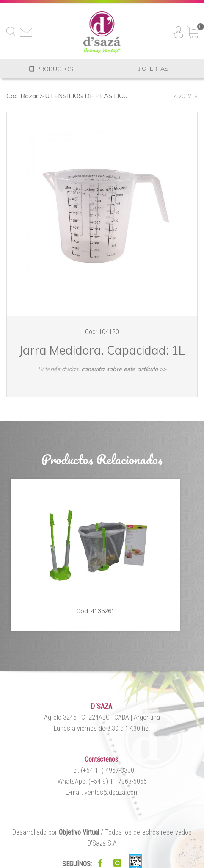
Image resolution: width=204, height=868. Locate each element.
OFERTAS (153, 69)
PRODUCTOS (51, 69)
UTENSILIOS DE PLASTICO (87, 96)
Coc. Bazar (22, 96)
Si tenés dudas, (102, 369)
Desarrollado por (56, 832)
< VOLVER (186, 96)
